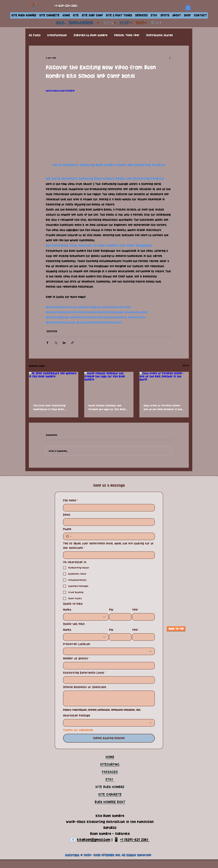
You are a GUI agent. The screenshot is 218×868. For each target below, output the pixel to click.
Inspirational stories (159, 35)
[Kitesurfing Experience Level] (108, 680)
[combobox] (86, 617)
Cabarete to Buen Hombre (90, 35)
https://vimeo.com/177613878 (60, 91)
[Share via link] (72, 343)
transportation (57, 35)
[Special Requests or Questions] (109, 698)
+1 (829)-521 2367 (135, 840)
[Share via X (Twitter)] (56, 343)
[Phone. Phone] (112, 536)
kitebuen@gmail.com (94, 840)
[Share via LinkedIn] (64, 343)
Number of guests (76, 658)
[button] (76, 15)
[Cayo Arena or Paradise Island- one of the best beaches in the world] (164, 386)
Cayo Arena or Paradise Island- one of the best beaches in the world (163, 407)
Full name (70, 500)
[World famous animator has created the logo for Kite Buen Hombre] (109, 386)
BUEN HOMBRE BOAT (110, 802)
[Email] (108, 522)
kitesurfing (52, 331)
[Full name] (108, 508)
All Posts (35, 35)
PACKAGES (110, 772)
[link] (188, 7)
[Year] (142, 617)
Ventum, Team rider (127, 35)
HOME (110, 757)
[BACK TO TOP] (176, 629)
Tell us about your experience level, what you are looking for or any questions (108, 546)
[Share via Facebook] (47, 343)
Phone (67, 529)
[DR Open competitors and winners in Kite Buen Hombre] (54, 386)
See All (186, 366)
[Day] (119, 617)
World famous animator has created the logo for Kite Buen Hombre (107, 407)
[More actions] (170, 58)
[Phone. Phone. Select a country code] (69, 536)
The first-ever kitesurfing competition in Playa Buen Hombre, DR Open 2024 (49, 407)
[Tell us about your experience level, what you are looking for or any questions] (108, 555)
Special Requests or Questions (85, 687)
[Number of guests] (108, 666)
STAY (156, 23)
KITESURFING (110, 764)
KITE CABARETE (110, 794)
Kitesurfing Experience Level (84, 673)
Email (67, 515)
